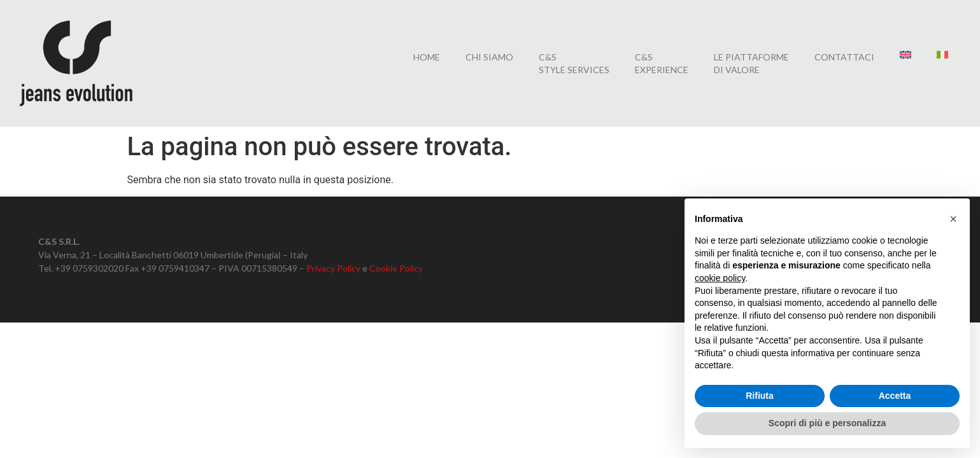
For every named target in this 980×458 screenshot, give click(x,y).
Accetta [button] (895, 396)
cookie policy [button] (720, 278)
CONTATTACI (844, 57)
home (427, 57)
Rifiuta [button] (760, 396)
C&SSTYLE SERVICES (574, 63)
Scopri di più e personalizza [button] (827, 423)
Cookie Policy (396, 268)
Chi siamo (489, 57)
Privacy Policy (333, 268)
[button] (953, 219)
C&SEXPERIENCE (662, 63)
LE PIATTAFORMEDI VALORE (751, 63)
